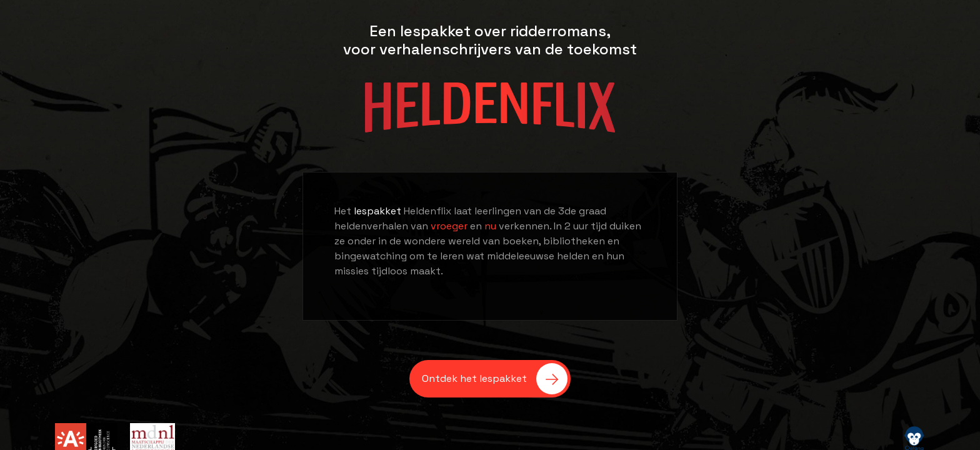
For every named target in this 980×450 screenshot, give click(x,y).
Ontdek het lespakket (495, 379)
